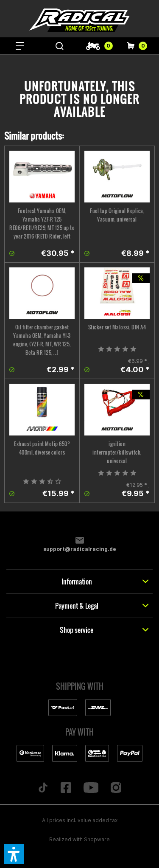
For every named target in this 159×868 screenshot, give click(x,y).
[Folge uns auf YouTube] (91, 788)
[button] (14, 854)
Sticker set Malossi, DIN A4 (117, 327)
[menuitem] (20, 46)
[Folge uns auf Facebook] (66, 788)
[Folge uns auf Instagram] (116, 788)
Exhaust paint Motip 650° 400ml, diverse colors (42, 448)
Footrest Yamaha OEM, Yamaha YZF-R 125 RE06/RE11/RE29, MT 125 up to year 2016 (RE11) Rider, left (42, 223)
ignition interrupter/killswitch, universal (117, 452)
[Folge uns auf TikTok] (43, 788)
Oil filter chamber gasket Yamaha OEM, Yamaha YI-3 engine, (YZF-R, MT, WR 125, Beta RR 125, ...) (42, 340)
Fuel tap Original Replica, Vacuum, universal (117, 215)
